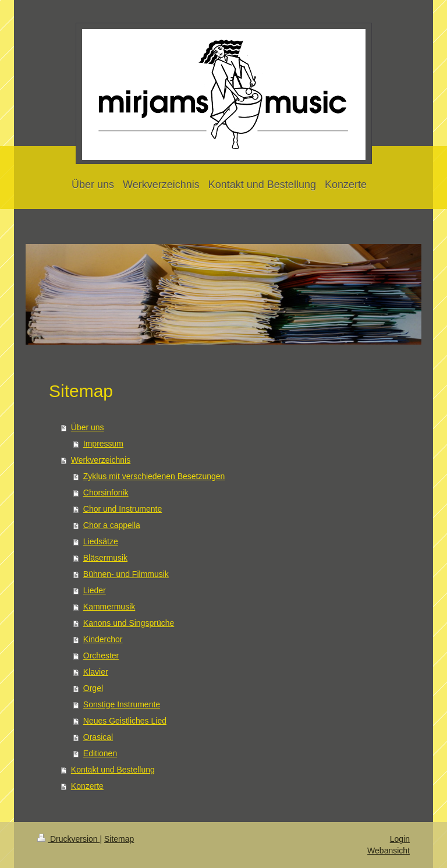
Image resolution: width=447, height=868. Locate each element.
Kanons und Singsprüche (129, 623)
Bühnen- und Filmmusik (126, 574)
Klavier (96, 672)
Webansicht (389, 851)
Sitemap (119, 839)
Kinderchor (103, 639)
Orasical (98, 737)
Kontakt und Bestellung (113, 770)
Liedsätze (101, 541)
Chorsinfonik (106, 493)
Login (400, 839)
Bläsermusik (105, 558)
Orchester (101, 656)
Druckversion (68, 839)
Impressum (103, 444)
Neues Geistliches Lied (125, 721)
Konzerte (87, 786)
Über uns (88, 427)
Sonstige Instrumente (122, 704)
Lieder (95, 590)
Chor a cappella (112, 525)
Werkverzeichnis (101, 460)
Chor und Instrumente (123, 509)
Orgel (93, 688)
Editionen (100, 753)
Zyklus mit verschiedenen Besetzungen (154, 476)
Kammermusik (109, 607)
